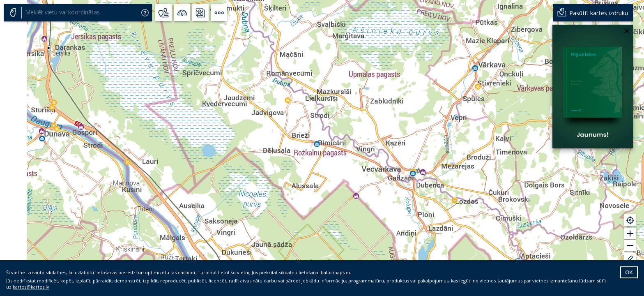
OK (629, 272)
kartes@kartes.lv (31, 287)
